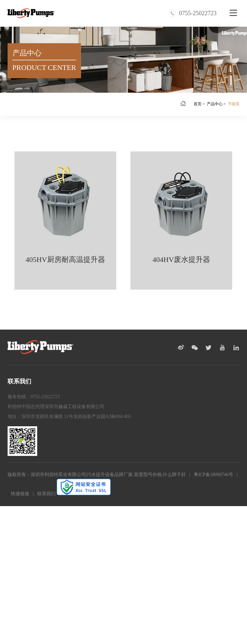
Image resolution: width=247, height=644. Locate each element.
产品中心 (215, 104)
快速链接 (20, 494)
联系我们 (46, 494)
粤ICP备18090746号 (213, 475)
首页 (198, 104)
